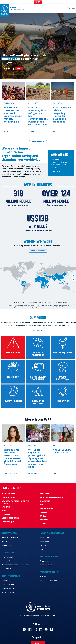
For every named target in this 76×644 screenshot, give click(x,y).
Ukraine (44, 520)
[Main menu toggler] (73, 9)
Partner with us (46, 565)
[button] (73, 276)
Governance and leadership (12, 537)
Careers (43, 577)
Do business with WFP (49, 580)
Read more (8, 69)
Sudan (44, 512)
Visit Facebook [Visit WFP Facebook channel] (30, 630)
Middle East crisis (10, 518)
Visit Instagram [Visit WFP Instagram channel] (35, 630)
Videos (43, 549)
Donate (38, 2)
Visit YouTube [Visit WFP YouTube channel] (46, 630)
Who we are (9, 533)
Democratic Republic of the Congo (15, 502)
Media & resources (52, 533)
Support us (45, 561)
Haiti (4, 511)
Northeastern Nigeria (52, 497)
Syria (43, 516)
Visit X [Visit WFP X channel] (25, 630)
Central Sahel (9, 497)
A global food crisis (9, 588)
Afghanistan (8, 494)
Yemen (43, 523)
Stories (43, 545)
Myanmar (45, 494)
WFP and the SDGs (8, 592)
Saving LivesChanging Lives (17, 9)
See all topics (38, 331)
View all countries (38, 251)
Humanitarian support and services (15, 565)
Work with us (49, 572)
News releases (46, 537)
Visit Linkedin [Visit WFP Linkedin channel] (41, 630)
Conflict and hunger (9, 584)
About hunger (11, 576)
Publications (45, 541)
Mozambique (8, 522)
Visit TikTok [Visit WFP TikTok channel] (51, 630)
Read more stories (38, 142)
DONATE (19, 69)
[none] (38, 46)
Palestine (45, 501)
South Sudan (47, 508)
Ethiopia (6, 507)
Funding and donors (9, 545)
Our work (8, 552)
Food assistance (7, 561)
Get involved (49, 556)
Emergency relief (8, 557)
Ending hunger (7, 580)
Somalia (44, 505)
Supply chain (6, 569)
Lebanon (6, 514)
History (4, 541)
